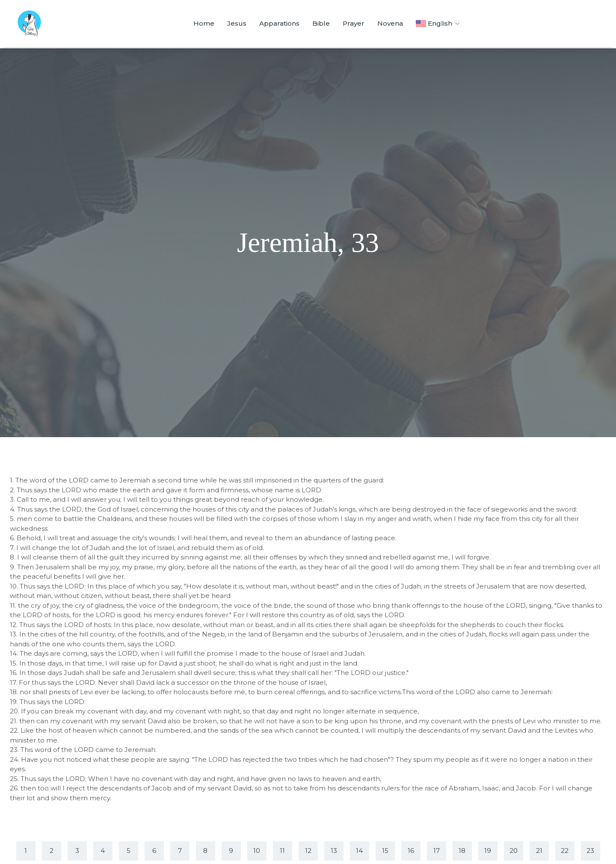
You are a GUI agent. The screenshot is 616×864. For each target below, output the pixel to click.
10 (257, 851)
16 (411, 851)
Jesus (237, 23)
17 (437, 851)
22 (565, 851)
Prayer (354, 23)
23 (590, 851)
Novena (390, 23)
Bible (321, 23)
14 (359, 851)
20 (514, 851)
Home (204, 23)
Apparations (279, 23)
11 (282, 851)
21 (539, 851)
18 (462, 851)
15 (385, 851)
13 (334, 851)
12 (308, 851)
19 (488, 851)
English (439, 24)
